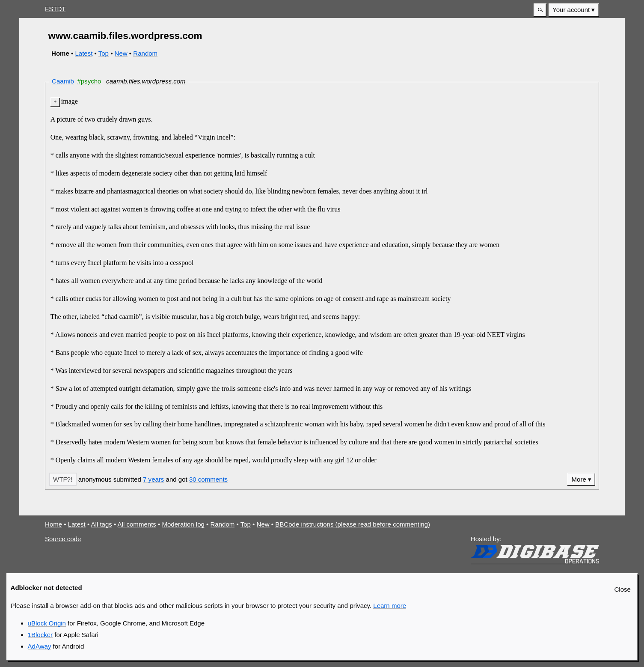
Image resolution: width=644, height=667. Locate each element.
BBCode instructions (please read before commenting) (353, 524)
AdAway (40, 646)
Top (104, 53)
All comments (137, 524)
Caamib (63, 81)
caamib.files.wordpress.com (146, 81)
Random (145, 53)
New (121, 53)
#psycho (89, 81)
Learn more (390, 606)
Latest (84, 53)
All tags (102, 524)
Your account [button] (571, 10)
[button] (540, 10)
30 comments (208, 479)
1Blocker (40, 635)
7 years (153, 479)
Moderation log (183, 524)
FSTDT (55, 9)
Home (53, 524)
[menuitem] (574, 10)
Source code (63, 539)
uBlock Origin (47, 623)
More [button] (579, 479)
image (70, 101)
